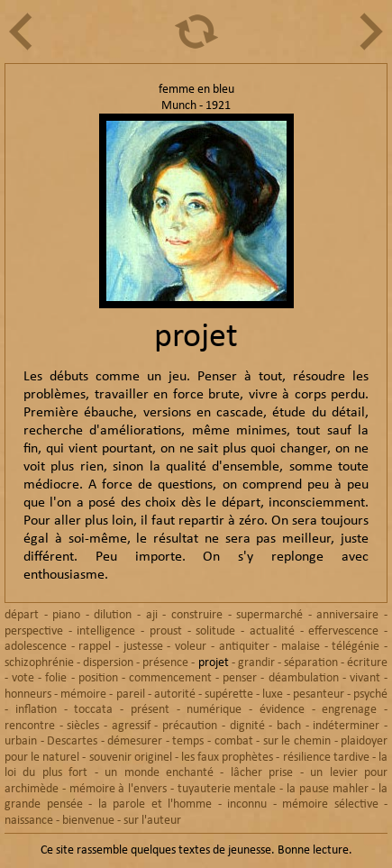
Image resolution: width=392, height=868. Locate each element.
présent (150, 710)
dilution (113, 615)
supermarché (269, 615)
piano (66, 615)
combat (234, 741)
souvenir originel (131, 758)
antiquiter (244, 647)
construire (197, 615)
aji (152, 615)
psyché (370, 694)
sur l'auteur (152, 821)
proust (166, 631)
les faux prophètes (227, 758)
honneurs (28, 694)
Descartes (72, 741)
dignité (247, 726)
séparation (311, 663)
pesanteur (319, 694)
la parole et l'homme (155, 804)
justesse (143, 647)
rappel (95, 647)
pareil (131, 694)
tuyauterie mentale (227, 789)
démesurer (135, 741)
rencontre (30, 726)
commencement (170, 678)
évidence (282, 710)
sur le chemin (297, 741)
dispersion (108, 663)
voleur (191, 647)
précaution (190, 726)
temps (188, 741)
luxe (273, 694)
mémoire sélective (330, 804)
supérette (229, 694)
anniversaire (347, 615)
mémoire (83, 694)
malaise (301, 647)
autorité (175, 694)
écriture (367, 663)
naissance (29, 821)
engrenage (349, 710)
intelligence (106, 631)
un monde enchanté (159, 773)
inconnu (247, 804)
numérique (214, 710)
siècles (83, 726)
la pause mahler (328, 789)
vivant (365, 678)
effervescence (343, 631)
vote (23, 678)
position (98, 678)
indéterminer (346, 726)
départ (22, 615)
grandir (256, 663)
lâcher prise (262, 773)
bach (289, 726)
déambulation (304, 678)
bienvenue (88, 821)
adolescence (36, 647)
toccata (93, 710)
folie (56, 678)
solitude (215, 631)
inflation (36, 710)
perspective (34, 631)
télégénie (356, 647)
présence (165, 663)
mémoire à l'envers (119, 789)
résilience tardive (326, 758)
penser (240, 678)
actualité (272, 631)
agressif (131, 726)
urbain (21, 741)
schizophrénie (39, 663)
